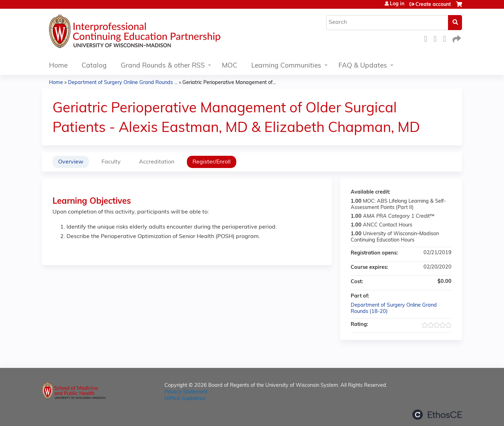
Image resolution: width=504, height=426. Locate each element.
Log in (397, 4)
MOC (230, 66)
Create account (433, 5)
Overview (71, 162)
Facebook (428, 38)
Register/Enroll (212, 162)
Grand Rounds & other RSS (163, 66)
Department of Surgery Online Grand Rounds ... (123, 83)
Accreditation (157, 162)
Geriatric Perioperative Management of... (229, 83)
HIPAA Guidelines (185, 399)
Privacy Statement (186, 392)
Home (58, 66)
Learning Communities (286, 66)
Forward (456, 38)
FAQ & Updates (363, 66)
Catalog (94, 66)
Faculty (111, 162)
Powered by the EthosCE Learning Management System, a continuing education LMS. (437, 415)
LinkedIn (447, 38)
